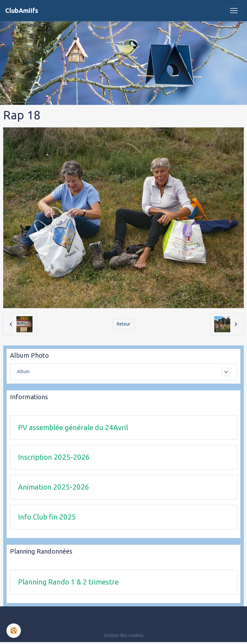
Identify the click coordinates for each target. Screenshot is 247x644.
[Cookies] (14, 631)
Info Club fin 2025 (47, 517)
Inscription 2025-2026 (54, 457)
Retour (123, 324)
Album (23, 372)
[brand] (22, 11)
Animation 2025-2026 (54, 487)
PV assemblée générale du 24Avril (73, 427)
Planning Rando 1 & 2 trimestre (68, 582)
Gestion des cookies (124, 635)
